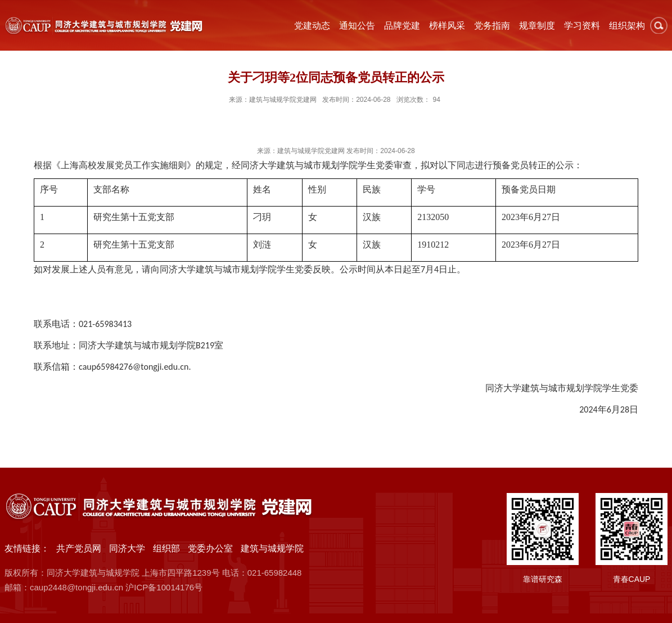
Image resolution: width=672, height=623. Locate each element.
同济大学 (127, 548)
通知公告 (357, 26)
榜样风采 (447, 26)
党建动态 (312, 26)
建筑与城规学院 (272, 548)
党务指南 (492, 26)
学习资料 (582, 26)
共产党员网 (79, 548)
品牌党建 (402, 26)
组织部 (166, 548)
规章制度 (537, 26)
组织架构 (627, 26)
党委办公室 (210, 548)
